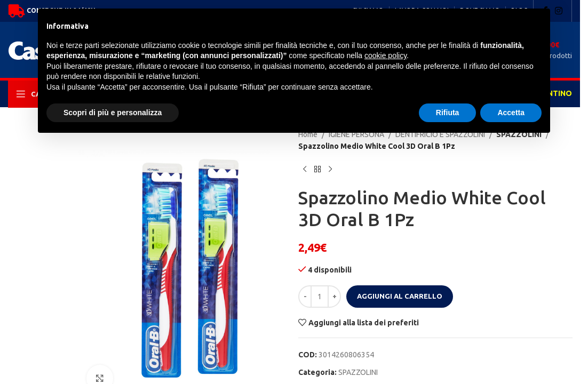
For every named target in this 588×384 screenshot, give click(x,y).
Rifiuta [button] (448, 113)
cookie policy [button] (386, 55)
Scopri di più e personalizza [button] (113, 113)
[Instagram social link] (559, 11)
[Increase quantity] (334, 297)
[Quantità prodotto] (320, 297)
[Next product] (330, 170)
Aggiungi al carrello (400, 296)
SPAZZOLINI (358, 372)
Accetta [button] (511, 113)
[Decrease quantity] (305, 297)
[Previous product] (305, 170)
